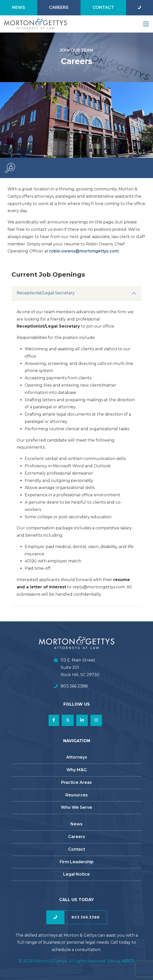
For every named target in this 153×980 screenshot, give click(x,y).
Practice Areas (76, 782)
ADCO (128, 961)
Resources (77, 795)
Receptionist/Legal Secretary (46, 300)
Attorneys (77, 757)
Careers (59, 7)
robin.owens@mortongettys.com (91, 251)
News (19, 7)
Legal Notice (76, 874)
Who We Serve (76, 807)
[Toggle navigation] (146, 24)
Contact (103, 7)
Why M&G (76, 770)
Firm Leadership (77, 862)
